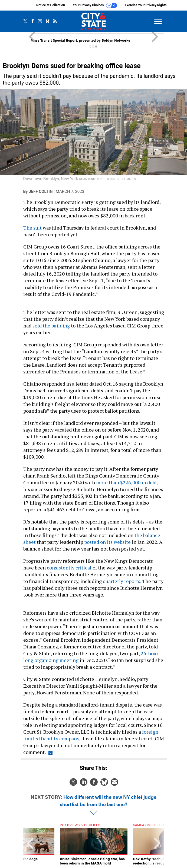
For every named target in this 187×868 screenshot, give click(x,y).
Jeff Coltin (41, 191)
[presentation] (30, 844)
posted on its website (107, 542)
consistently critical (69, 568)
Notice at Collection (51, 5)
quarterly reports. (122, 581)
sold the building (51, 326)
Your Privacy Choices (95, 5)
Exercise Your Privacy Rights (146, 5)
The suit (32, 228)
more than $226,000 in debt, (127, 482)
